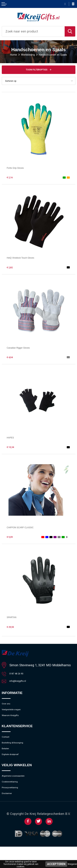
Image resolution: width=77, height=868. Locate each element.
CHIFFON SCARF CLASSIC (27, 528)
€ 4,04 (11, 358)
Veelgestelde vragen (16, 715)
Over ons (8, 708)
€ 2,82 (11, 268)
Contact (7, 746)
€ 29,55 (12, 628)
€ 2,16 (11, 178)
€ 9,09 (11, 538)
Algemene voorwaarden (18, 791)
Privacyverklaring (14, 806)
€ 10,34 (12, 448)
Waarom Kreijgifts (14, 723)
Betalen (7, 761)
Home (8, 54)
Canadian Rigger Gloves (24, 348)
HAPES (12, 438)
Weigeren (72, 864)
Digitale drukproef (14, 768)
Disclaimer (9, 814)
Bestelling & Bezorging (18, 753)
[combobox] (33, 31)
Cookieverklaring (13, 799)
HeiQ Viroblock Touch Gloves (28, 259)
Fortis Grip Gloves (20, 169)
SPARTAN (14, 618)
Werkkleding (25, 54)
